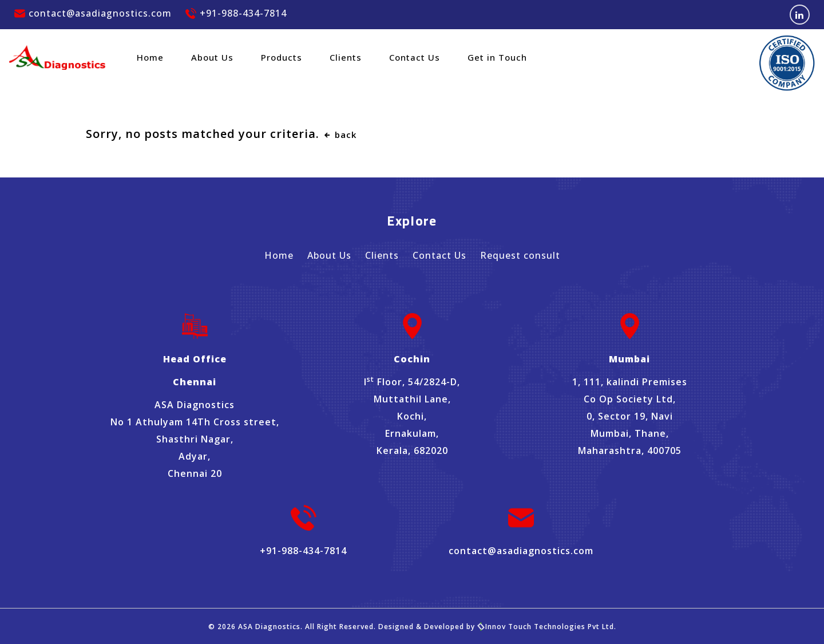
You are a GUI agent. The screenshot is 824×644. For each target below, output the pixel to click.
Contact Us (415, 57)
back (340, 135)
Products (282, 57)
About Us (212, 57)
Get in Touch (497, 57)
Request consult (520, 255)
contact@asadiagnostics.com (93, 13)
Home (150, 57)
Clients (346, 57)
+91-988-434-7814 (236, 13)
